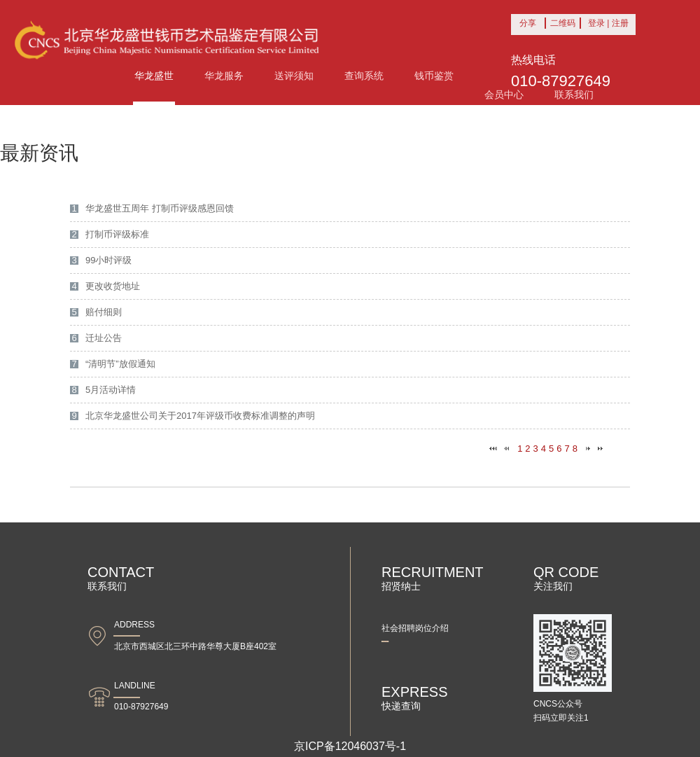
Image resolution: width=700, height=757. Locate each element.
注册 (620, 23)
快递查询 (434, 698)
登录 (596, 23)
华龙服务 (224, 76)
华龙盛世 (154, 76)
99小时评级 (108, 260)
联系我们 (574, 95)
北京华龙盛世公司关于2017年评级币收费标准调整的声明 (200, 416)
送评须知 (294, 76)
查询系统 (364, 76)
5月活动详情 (111, 390)
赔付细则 (104, 312)
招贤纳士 (434, 578)
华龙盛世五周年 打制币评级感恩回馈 (160, 208)
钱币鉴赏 (434, 76)
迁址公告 (104, 338)
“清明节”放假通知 (120, 364)
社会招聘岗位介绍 (415, 628)
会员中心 (504, 95)
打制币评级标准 (117, 234)
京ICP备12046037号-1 (350, 746)
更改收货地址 (113, 286)
